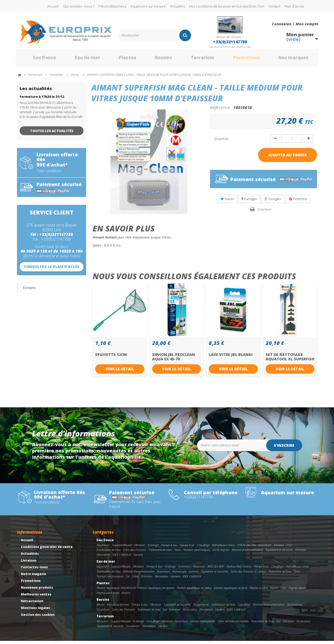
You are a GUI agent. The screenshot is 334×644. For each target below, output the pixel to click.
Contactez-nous (34, 570)
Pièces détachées (112, 6)
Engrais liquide (297, 591)
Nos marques (288, 59)
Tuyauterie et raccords (279, 553)
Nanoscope (179, 574)
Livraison (29, 563)
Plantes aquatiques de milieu (194, 591)
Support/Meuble (122, 548)
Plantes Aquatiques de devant (156, 591)
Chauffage (203, 548)
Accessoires (190, 612)
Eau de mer (80, 59)
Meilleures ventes (36, 597)
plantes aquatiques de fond (231, 591)
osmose (194, 574)
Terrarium (195, 59)
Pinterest (298, 202)
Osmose (279, 548)
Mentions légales (35, 611)
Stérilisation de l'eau (109, 553)
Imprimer (265, 212)
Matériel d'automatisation (247, 553)
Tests (177, 553)
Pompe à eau (169, 548)
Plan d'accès (294, 6)
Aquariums (103, 548)
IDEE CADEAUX (122, 558)
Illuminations (295, 607)
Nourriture (265, 548)
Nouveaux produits (37, 590)
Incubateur (133, 629)
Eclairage (153, 548)
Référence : (221, 110)
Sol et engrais (221, 553)
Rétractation (32, 604)
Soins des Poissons (135, 553)
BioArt (274, 591)
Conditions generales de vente (47, 550)
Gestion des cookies (38, 618)
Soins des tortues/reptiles (233, 624)
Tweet (227, 202)
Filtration (140, 548)
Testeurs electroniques (197, 553)
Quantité (221, 141)
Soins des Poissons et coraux (248, 574)
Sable (135, 579)
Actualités (177, 6)
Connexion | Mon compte (295, 24)
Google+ (273, 202)
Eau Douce (37, 59)
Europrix (29, 291)
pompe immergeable (203, 624)
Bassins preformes (118, 607)
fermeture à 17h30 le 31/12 (42, 100)
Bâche (100, 607)
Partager (249, 202)
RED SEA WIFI (216, 569)
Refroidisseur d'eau (223, 548)
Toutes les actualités (52, 134)
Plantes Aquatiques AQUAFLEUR (116, 591)
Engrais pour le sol (108, 596)
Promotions (240, 59)
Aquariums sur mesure (148, 6)
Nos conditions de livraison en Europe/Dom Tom (227, 6)
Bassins (156, 59)
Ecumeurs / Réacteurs (192, 569)
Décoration (103, 558)
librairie (126, 596)
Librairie (138, 558)
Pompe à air (187, 548)
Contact (274, 6)
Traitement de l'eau (160, 553)
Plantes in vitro (259, 591)
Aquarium (102, 569)
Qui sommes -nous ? (79, 6)
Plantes (120, 59)
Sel (128, 579)
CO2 (289, 548)
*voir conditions (49, 174)
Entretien (301, 553)
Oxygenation (201, 607)
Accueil (53, 6)
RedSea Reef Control (239, 569)
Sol (165, 612)
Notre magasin (34, 577)
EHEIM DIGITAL (247, 548)
